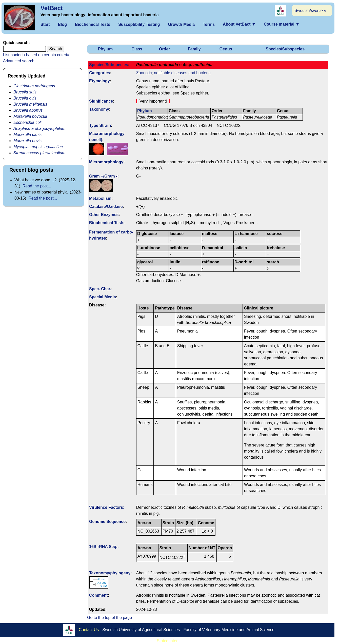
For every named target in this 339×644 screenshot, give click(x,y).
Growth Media (181, 24)
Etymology (99, 81)
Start (45, 24)
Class (137, 49)
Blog (62, 24)
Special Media (103, 297)
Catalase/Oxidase (106, 207)
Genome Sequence (107, 522)
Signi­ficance (101, 101)
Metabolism (100, 198)
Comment (98, 595)
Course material (282, 24)
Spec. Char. (100, 289)
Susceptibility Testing (139, 24)
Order (165, 49)
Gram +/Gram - (103, 176)
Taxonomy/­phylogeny (110, 573)
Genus (226, 49)
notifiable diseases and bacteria (182, 73)
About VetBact (239, 24)
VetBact (52, 8)
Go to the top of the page (109, 618)
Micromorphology (106, 162)
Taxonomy (99, 109)
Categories (100, 73)
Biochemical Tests (93, 24)
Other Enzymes (104, 215)
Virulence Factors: (107, 507)
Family (194, 49)
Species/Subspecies (285, 49)
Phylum (105, 49)
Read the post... (37, 186)
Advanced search (19, 61)
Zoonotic (144, 73)
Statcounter (167, 641)
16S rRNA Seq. (103, 547)
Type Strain (100, 125)
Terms (209, 24)
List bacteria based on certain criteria (36, 55)
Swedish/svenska (310, 11)
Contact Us (89, 630)
